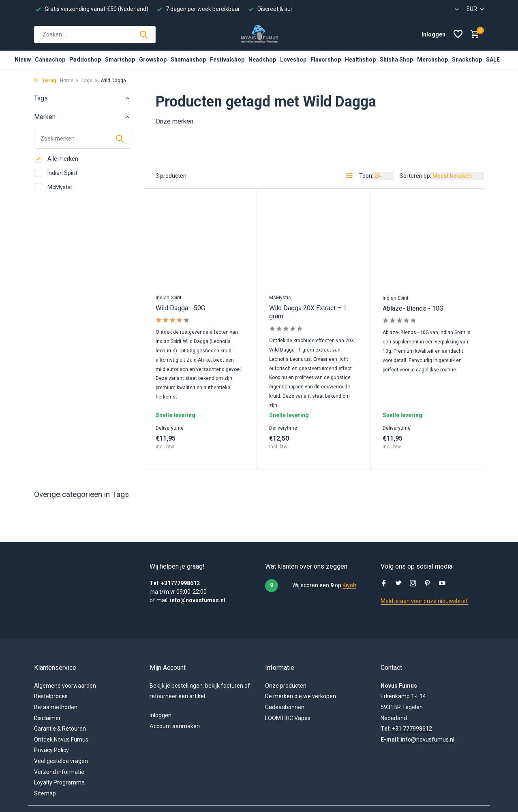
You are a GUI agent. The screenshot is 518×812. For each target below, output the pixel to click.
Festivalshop (227, 60)
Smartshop (120, 60)
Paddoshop (85, 60)
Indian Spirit (56, 173)
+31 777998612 (412, 729)
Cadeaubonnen (285, 707)
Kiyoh (349, 585)
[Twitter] (398, 584)
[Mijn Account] (433, 34)
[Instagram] (413, 584)
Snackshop (467, 60)
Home (70, 81)
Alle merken (56, 159)
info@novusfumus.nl (428, 740)
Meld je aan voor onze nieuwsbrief (424, 601)
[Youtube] (442, 584)
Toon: (366, 176)
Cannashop (50, 60)
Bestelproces (51, 696)
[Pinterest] (428, 584)
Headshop (262, 60)
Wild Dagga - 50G (180, 308)
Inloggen (161, 715)
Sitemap (45, 793)
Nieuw (23, 60)
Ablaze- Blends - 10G (413, 308)
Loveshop (293, 60)
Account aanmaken (175, 726)
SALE (493, 60)
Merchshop (432, 60)
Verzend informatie (59, 772)
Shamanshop (188, 60)
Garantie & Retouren (60, 729)
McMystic (53, 187)
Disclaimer (47, 718)
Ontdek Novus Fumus (61, 740)
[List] (349, 176)
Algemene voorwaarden (65, 686)
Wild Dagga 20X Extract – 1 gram (308, 312)
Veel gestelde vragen (61, 761)
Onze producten (286, 686)
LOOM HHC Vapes (288, 718)
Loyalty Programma (59, 782)
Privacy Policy (51, 750)
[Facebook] (384, 584)
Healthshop (360, 60)
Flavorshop (326, 60)
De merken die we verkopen (301, 696)
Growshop (153, 60)
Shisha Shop (396, 60)
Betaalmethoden (56, 707)
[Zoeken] (95, 35)
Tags (90, 81)
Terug (45, 81)
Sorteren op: (415, 176)
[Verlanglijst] (458, 34)
